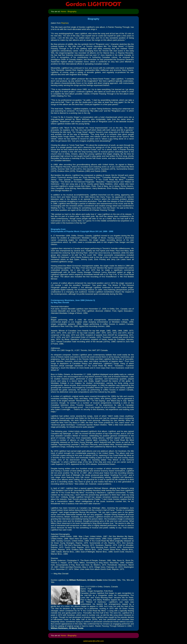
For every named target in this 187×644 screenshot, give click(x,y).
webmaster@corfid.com (93, 641)
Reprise (65, 23)
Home (63, 11)
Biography (72, 11)
